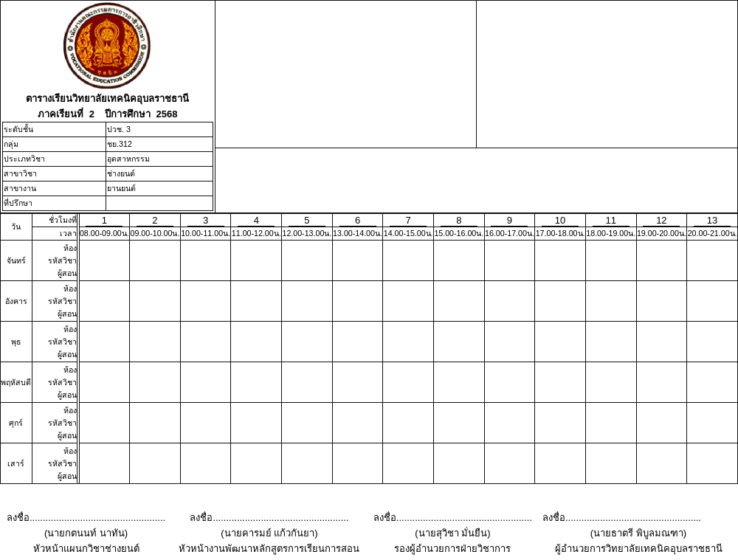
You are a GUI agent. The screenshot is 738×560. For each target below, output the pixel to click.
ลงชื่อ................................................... (86, 518)
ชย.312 (120, 144)
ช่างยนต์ (121, 173)
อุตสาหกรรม (128, 159)
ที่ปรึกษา (18, 203)
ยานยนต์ (121, 188)
